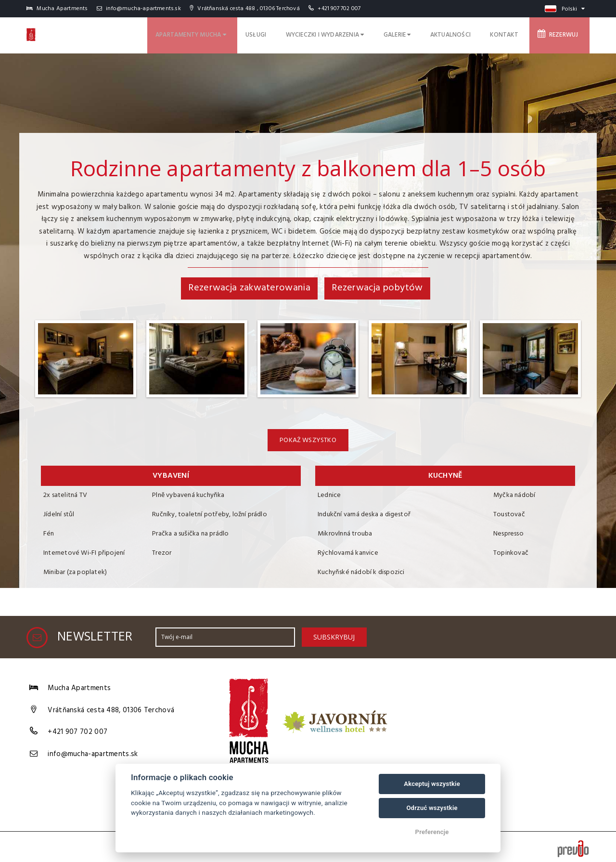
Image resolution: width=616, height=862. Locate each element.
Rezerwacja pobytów (377, 288)
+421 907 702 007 (339, 9)
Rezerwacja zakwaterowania (249, 288)
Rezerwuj (563, 33)
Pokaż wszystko (308, 440)
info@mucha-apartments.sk (139, 9)
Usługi (295, 34)
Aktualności (468, 34)
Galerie (422, 34)
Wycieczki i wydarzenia (356, 34)
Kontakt (515, 34)
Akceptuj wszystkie (432, 784)
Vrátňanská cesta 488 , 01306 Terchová (245, 9)
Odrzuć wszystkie (432, 808)
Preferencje (432, 832)
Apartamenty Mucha (236, 34)
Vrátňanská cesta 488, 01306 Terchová (111, 707)
